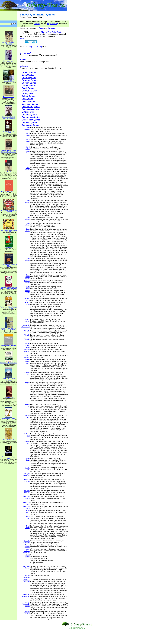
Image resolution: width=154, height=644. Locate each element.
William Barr (27, 374)
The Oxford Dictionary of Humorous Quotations (9, 117)
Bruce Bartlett (27, 469)
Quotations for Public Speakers (9, 362)
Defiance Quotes (29, 115)
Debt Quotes (28, 99)
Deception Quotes (30, 104)
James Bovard (27, 546)
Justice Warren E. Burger (26, 604)
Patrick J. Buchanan (26, 581)
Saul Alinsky (27, 288)
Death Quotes (28, 88)
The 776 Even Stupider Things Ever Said (9, 230)
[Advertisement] (77, 637)
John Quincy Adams (27, 277)
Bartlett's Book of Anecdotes (9, 345)
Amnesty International (25, 326)
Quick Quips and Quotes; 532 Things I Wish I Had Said (9, 328)
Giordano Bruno (26, 567)
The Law (9, 171)
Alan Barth (28, 459)
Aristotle (27, 331)
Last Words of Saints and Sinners (9, 132)
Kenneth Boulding (27, 542)
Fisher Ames (27, 299)
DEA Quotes (27, 93)
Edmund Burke (27, 613)
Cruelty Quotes (29, 72)
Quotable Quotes (9, 247)
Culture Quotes (29, 78)
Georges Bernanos (26, 474)
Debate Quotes (29, 96)
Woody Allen (27, 292)
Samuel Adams (27, 282)
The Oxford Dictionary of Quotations (9, 43)
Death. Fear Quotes (31, 91)
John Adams (27, 152)
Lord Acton (27, 134)
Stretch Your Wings (9, 80)
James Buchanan (26, 577)
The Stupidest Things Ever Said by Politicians (9, 210)
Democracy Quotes (31, 125)
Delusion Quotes (30, 122)
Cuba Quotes (28, 75)
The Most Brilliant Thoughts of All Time (9, 265)
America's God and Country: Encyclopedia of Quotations (9, 151)
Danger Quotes (29, 86)
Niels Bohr (28, 512)
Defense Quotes (29, 112)
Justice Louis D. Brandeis (26, 551)
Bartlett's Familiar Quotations (9, 191)
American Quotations (9, 96)
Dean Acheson (27, 129)
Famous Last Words (9, 61)
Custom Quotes (29, 83)
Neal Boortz (27, 517)
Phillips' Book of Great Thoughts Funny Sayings (9, 307)
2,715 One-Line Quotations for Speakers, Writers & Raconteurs (9, 287)
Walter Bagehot (27, 356)
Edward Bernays (27, 480)
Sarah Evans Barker (27, 361)
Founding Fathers (9, 397)
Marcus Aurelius (27, 351)
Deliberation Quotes (31, 120)
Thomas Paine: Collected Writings (9, 457)
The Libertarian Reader (9, 439)
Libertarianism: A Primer (9, 418)
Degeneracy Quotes (31, 117)
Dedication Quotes (30, 109)
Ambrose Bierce (26, 498)
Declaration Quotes (31, 107)
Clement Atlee (27, 346)
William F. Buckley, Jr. (26, 595)
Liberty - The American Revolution (9, 379)
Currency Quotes (30, 80)
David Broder (27, 556)
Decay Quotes (28, 101)
